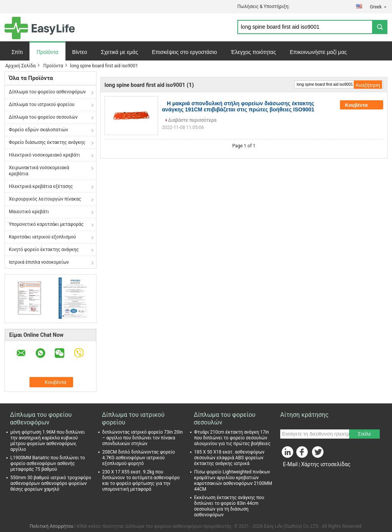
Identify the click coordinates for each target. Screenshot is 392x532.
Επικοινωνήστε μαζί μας (318, 52)
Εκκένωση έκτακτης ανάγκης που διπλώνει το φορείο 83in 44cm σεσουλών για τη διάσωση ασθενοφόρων (229, 506)
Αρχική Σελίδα (20, 66)
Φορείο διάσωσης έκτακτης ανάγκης (47, 142)
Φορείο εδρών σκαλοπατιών (38, 130)
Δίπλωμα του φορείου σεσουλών (43, 117)
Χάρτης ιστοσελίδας (326, 464)
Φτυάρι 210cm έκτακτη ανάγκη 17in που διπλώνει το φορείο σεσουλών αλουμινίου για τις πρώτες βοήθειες (232, 438)
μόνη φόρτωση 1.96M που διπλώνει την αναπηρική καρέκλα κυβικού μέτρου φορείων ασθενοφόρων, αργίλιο (48, 441)
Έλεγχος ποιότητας (253, 52)
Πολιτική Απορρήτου (52, 526)
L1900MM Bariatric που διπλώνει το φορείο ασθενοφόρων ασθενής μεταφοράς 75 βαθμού (48, 463)
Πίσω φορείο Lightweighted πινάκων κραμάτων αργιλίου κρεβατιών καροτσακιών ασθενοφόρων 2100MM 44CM (233, 481)
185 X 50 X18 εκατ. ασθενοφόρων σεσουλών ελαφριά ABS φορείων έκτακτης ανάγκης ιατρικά (229, 458)
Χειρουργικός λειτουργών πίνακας (45, 199)
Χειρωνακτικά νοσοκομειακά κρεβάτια (39, 171)
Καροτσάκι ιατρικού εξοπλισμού (42, 237)
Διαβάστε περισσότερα (192, 120)
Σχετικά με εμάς (120, 52)
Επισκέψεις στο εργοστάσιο (185, 52)
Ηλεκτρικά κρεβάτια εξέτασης (41, 186)
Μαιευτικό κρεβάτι (29, 212)
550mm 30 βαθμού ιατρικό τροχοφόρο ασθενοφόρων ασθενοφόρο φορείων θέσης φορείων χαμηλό (51, 483)
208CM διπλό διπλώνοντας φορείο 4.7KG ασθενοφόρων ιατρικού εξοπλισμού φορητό (139, 458)
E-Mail (290, 464)
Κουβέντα (362, 105)
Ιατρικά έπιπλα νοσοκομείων (39, 262)
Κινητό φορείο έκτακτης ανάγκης (44, 250)
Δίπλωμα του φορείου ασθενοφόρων (47, 92)
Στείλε (364, 434)
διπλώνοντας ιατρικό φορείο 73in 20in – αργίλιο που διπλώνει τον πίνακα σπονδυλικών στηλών (142, 438)
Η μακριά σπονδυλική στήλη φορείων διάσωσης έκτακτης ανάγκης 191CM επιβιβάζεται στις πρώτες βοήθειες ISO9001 (238, 106)
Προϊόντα (47, 52)
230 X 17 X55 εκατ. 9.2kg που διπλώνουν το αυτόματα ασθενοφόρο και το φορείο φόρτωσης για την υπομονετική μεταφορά (141, 481)
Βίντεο (80, 52)
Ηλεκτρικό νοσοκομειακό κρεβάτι (44, 155)
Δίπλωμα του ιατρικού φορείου (42, 104)
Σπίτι (17, 52)
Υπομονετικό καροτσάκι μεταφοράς (46, 224)
